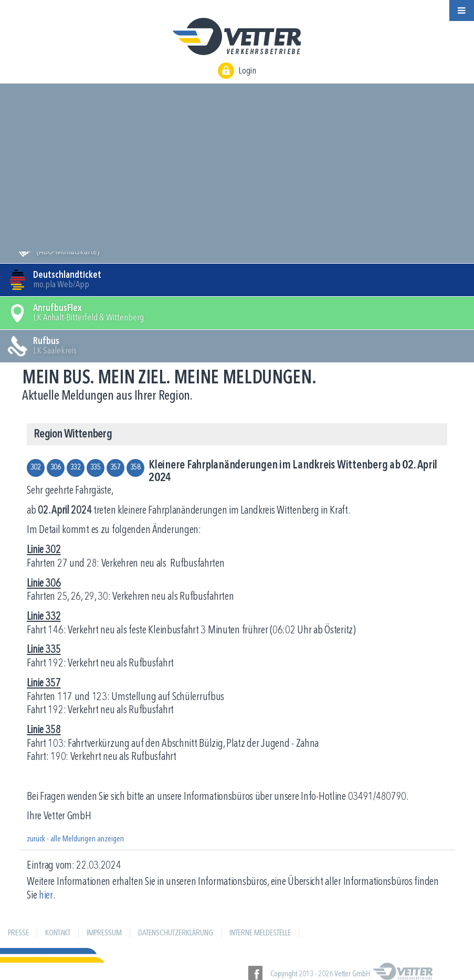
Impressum (104, 933)
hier (46, 896)
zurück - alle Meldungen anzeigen (75, 839)
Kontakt (58, 933)
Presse (18, 933)
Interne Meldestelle (260, 933)
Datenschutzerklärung (176, 933)
